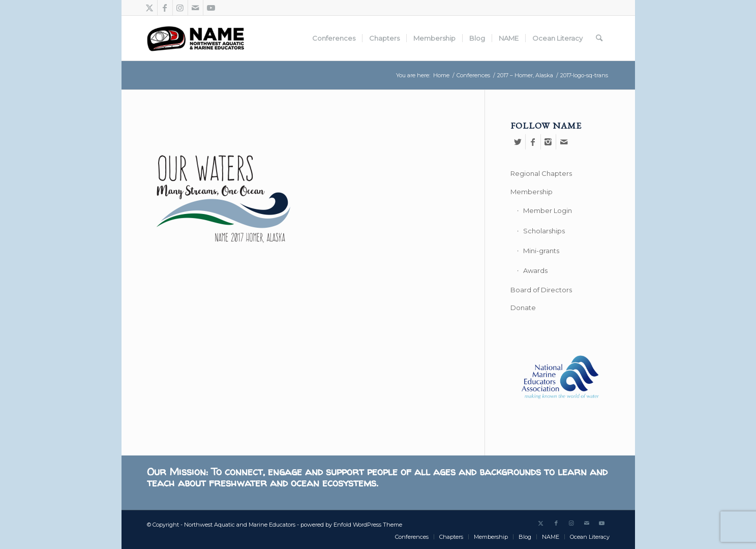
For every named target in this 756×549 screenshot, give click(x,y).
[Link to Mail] (195, 8)
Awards (535, 270)
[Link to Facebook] (165, 8)
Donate (523, 308)
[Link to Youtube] (211, 8)
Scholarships (544, 231)
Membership (532, 192)
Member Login (548, 210)
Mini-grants (541, 251)
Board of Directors (541, 290)
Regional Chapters (541, 173)
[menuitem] (334, 38)
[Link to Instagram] (180, 8)
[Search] (599, 38)
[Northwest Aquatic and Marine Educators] (195, 38)
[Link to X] (150, 8)
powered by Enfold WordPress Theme (351, 525)
